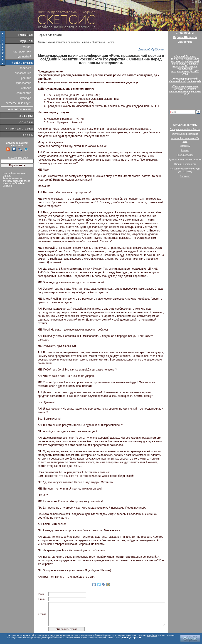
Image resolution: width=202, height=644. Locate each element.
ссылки (26, 122)
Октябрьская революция (185, 134)
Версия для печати (50, 35)
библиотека (22, 63)
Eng (194, 2)
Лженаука (185, 176)
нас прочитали (22, 52)
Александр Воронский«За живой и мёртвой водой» (185, 80)
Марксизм (185, 146)
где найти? (24, 57)
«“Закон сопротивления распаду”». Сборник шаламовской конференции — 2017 (185, 90)
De (200, 2)
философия (24, 83)
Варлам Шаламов (185, 37)
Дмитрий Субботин (151, 50)
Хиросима (185, 42)
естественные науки (18, 103)
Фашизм (185, 150)
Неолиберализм (185, 155)
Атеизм (42, 42)
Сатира (111, 42)
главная (26, 35)
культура (26, 98)
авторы (26, 116)
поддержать (3, 48)
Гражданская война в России (185, 129)
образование (23, 73)
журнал (26, 41)
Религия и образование (93, 42)
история (26, 88)
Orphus (6, 176)
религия (26, 78)
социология (24, 93)
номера (26, 47)
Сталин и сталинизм (185, 164)
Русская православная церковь (63, 42)
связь (28, 135)
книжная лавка (19, 128)
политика (25, 68)
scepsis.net (152, 635)
